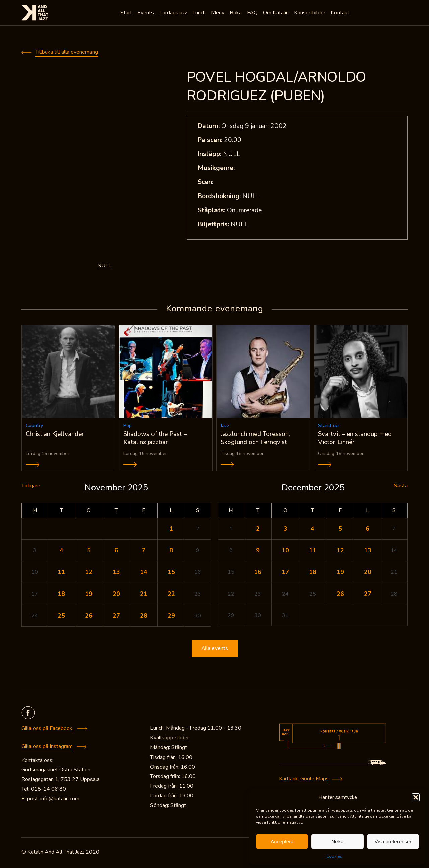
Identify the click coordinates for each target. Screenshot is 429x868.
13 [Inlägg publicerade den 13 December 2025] (368, 552)
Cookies (334, 856)
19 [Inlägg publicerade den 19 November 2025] (89, 595)
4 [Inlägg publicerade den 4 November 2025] (62, 552)
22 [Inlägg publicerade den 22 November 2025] (171, 595)
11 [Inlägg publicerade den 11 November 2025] (61, 573)
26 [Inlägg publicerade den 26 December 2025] (340, 595)
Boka (236, 13)
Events (146, 13)
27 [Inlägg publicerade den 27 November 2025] (116, 617)
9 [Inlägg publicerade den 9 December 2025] (258, 552)
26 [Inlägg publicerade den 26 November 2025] (89, 617)
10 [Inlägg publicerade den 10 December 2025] (285, 552)
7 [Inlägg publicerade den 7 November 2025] (144, 552)
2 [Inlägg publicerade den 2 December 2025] (258, 530)
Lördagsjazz (174, 13)
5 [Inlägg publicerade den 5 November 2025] (89, 552)
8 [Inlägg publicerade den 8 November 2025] (171, 552)
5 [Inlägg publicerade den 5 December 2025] (340, 530)
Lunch (200, 13)
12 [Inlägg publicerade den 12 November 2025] (89, 573)
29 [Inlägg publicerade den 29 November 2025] (171, 617)
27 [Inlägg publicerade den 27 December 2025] (368, 595)
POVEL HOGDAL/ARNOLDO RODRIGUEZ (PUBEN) (276, 87)
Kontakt (341, 13)
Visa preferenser (393, 841)
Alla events (214, 650)
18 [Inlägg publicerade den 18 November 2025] (61, 595)
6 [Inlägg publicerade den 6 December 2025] (367, 530)
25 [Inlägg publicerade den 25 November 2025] (61, 617)
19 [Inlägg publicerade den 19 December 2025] (340, 573)
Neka (337, 841)
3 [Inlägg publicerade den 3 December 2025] (285, 530)
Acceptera (282, 841)
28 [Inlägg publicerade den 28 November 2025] (144, 617)
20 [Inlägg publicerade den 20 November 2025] (116, 595)
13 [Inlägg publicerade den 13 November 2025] (116, 573)
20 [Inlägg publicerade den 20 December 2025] (368, 573)
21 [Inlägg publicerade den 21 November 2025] (144, 595)
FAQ (253, 13)
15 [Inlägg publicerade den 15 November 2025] (171, 573)
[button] (416, 797)
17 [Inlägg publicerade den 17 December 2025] (285, 573)
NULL (104, 266)
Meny (218, 13)
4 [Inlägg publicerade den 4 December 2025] (313, 530)
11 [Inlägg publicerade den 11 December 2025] (313, 552)
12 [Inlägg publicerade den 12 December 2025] (340, 552)
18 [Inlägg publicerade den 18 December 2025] (313, 573)
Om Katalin (277, 13)
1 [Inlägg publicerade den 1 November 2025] (171, 530)
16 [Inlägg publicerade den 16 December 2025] (258, 573)
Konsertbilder (310, 13)
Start (127, 13)
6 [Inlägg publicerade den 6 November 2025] (116, 552)
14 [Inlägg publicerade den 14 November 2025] (144, 573)
